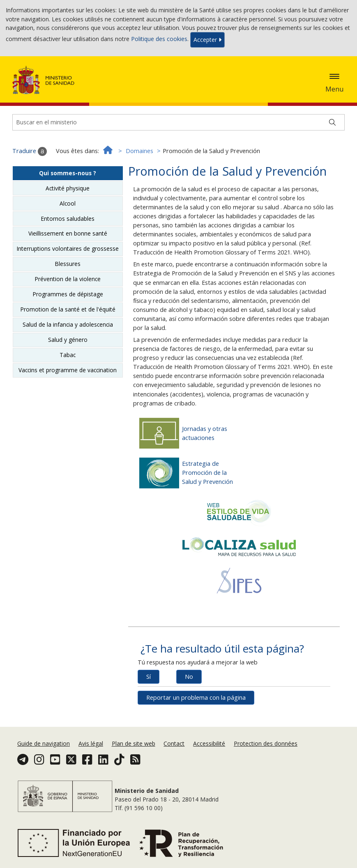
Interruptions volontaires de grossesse (68, 248)
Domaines (139, 151)
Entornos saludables (68, 219)
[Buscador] (178, 122)
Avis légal (91, 743)
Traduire (30, 151)
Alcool (68, 203)
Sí (149, 677)
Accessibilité (209, 743)
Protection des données (266, 743)
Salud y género (68, 340)
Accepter (207, 40)
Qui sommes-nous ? (68, 173)
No (189, 677)
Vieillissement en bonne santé (68, 233)
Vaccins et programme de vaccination (68, 370)
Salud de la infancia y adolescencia (68, 324)
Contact (174, 743)
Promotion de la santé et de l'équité (68, 309)
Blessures (68, 264)
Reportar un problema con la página (196, 697)
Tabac (68, 355)
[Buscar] (332, 122)
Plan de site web (134, 743)
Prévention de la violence (68, 279)
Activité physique (68, 188)
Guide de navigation (44, 743)
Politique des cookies (159, 39)
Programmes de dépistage (68, 294)
